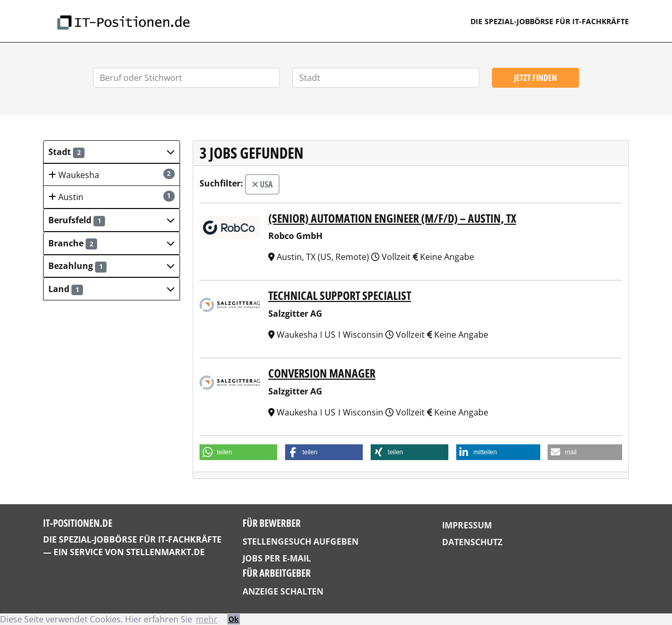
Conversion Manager (322, 373)
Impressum (467, 525)
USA (262, 184)
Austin (112, 197)
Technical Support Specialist (340, 295)
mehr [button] (207, 619)
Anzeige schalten (283, 591)
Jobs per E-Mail (277, 558)
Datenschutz (472, 542)
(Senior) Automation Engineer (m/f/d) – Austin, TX (392, 218)
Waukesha (112, 175)
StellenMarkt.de (165, 552)
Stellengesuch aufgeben (301, 541)
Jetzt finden (535, 78)
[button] (112, 152)
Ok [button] (234, 619)
